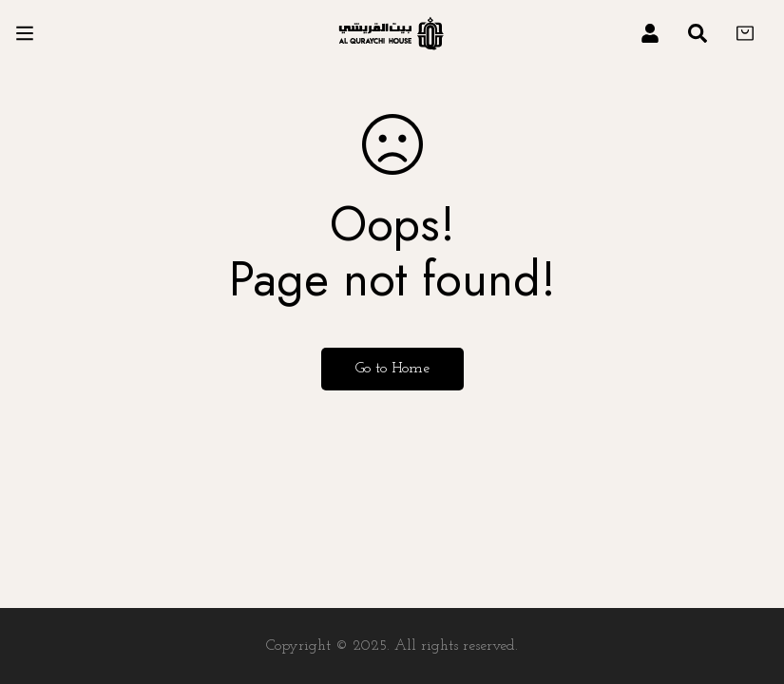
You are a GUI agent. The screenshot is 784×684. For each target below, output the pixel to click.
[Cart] (745, 33)
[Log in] (650, 33)
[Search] (698, 33)
